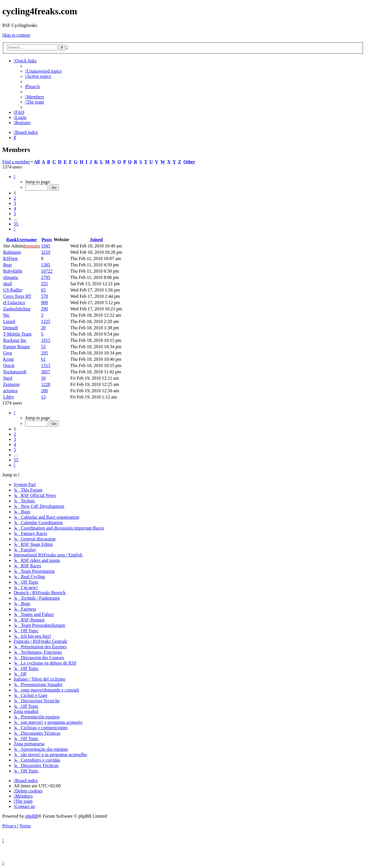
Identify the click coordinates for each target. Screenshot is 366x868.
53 (43, 347)
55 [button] (16, 224)
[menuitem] (43, 71)
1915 (45, 340)
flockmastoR (15, 372)
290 (44, 309)
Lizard (9, 321)
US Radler (13, 290)
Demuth (11, 328)
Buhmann (12, 252)
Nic (6, 315)
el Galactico (14, 303)
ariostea (10, 391)
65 (43, 290)
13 (43, 397)
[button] (15, 177)
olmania (11, 277)
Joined (96, 240)
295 (44, 353)
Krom (8, 359)
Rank (12, 240)
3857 (45, 372)
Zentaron (11, 384)
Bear (7, 265)
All (37, 162)
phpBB (32, 816)
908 (44, 303)
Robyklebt (13, 271)
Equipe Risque (17, 347)
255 (44, 284)
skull (8, 284)
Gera (8, 353)
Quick (9, 365)
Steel (8, 378)
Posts (47, 240)
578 (44, 296)
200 (44, 391)
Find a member (16, 162)
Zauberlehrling (17, 309)
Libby (9, 397)
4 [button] (15, 208)
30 (43, 378)
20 (43, 328)
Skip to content (16, 35)
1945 (45, 246)
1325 (45, 321)
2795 (45, 277)
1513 (45, 365)
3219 (45, 252)
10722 (47, 271)
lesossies (32, 246)
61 (43, 359)
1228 (45, 384)
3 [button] (15, 203)
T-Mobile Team (17, 334)
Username (27, 240)
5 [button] (15, 214)
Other (189, 162)
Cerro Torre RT (17, 296)
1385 (45, 265)
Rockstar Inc (15, 340)
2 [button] (15, 198)
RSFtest (10, 258)
